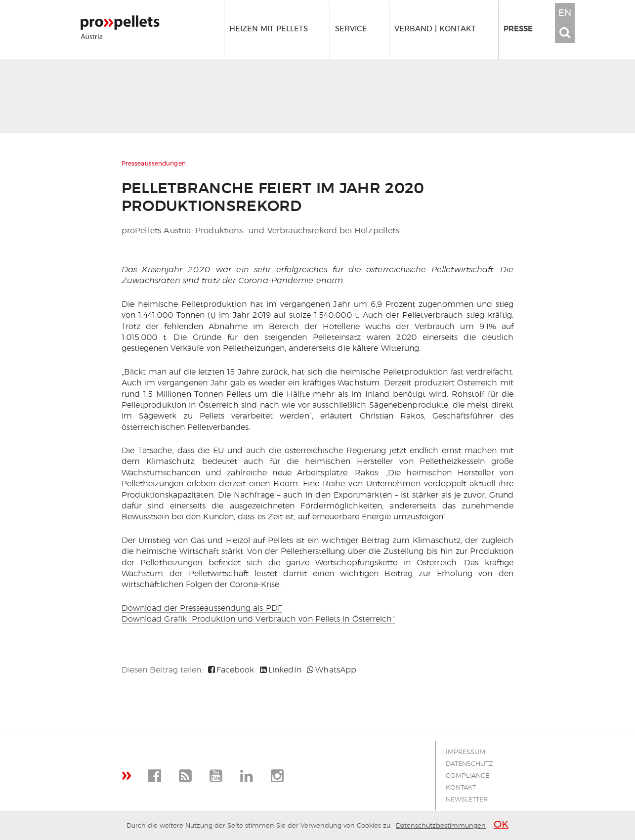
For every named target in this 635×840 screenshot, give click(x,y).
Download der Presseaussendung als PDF (202, 608)
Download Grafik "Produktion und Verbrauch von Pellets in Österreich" (258, 619)
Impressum (466, 752)
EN (565, 13)
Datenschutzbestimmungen (441, 826)
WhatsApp (332, 670)
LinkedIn (281, 670)
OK (501, 825)
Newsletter (467, 800)
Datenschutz (469, 764)
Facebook (231, 670)
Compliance (467, 776)
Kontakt (461, 788)
